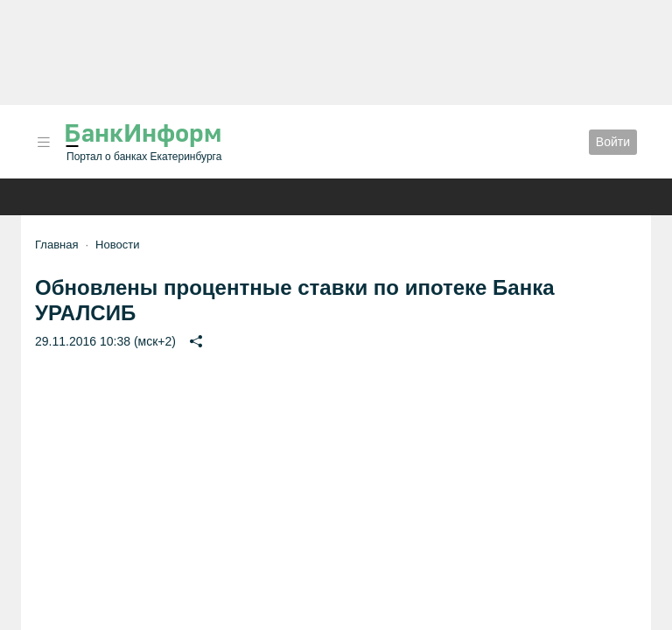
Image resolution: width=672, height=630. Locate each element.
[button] (44, 142)
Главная (56, 245)
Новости (117, 245)
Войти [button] (613, 142)
